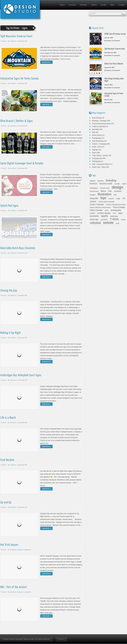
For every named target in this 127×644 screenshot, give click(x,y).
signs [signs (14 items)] (120, 213)
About (62, 5)
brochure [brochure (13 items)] (94, 184)
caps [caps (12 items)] (124, 184)
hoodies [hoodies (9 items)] (93, 195)
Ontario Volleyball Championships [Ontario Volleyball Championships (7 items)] (100, 207)
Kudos (104, 5)
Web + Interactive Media (101, 164)
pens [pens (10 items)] (107, 210)
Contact (121, 5)
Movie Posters (97, 135)
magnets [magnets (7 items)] (111, 198)
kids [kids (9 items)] (115, 195)
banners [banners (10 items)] (100, 181)
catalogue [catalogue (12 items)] (94, 188)
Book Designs (97, 118)
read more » (46, 62)
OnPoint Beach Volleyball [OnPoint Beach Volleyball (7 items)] (106, 202)
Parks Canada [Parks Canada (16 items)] (96, 210)
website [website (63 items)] (108, 223)
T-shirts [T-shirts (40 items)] (114, 219)
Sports (94, 153)
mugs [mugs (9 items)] (118, 198)
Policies (61, 639)
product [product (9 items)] (92, 213)
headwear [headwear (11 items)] (118, 191)
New (112, 5)
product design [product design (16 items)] (104, 213)
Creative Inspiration (99, 126)
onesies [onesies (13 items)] (93, 201)
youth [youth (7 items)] (118, 223)
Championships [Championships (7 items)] (105, 188)
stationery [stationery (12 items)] (114, 216)
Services (72, 5)
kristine (13, 41)
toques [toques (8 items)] (123, 219)
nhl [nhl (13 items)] (124, 198)
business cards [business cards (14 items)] (106, 184)
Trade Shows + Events (100, 155)
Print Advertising (98, 141)
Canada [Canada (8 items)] (117, 184)
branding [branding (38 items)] (111, 180)
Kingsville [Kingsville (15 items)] (94, 198)
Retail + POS (97, 147)
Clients (94, 5)
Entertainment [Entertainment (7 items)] (94, 191)
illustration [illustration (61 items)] (104, 194)
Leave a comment (24, 550)
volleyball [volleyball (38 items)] (95, 223)
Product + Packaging (99, 144)
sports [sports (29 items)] (104, 216)
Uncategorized (97, 158)
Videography (96, 161)
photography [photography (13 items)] (116, 210)
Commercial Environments (101, 124)
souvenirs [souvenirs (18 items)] (94, 216)
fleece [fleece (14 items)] (103, 191)
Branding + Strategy (99, 121)
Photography (97, 138)
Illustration (96, 129)
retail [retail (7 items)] (114, 213)
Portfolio (83, 5)
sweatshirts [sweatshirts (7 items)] (104, 219)
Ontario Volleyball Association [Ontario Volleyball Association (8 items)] (116, 204)
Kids (94, 132)
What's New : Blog (99, 167)
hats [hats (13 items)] (110, 191)
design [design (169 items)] (118, 187)
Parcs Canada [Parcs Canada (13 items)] (119, 207)
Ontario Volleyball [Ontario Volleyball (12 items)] (97, 204)
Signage (95, 150)
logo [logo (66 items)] (103, 198)
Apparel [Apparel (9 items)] (93, 181)
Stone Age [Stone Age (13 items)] (94, 219)
